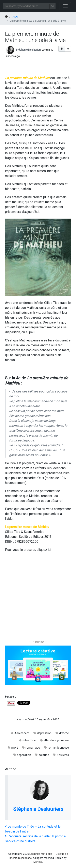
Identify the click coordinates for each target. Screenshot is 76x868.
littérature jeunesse (56, 740)
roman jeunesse (58, 748)
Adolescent (22, 733)
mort (15, 748)
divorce (64, 733)
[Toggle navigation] (65, 6)
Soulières (63, 755)
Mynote (38, 862)
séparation (24, 755)
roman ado (33, 748)
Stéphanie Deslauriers (29, 50)
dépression (44, 733)
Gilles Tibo (29, 740)
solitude (44, 755)
